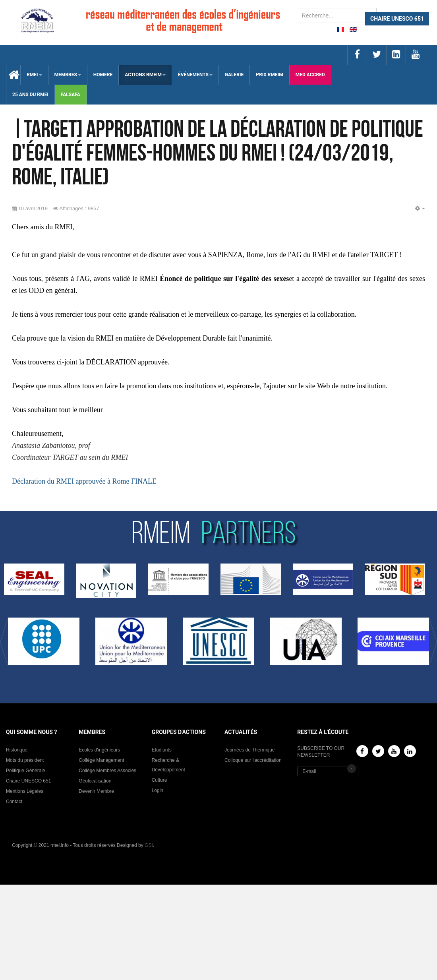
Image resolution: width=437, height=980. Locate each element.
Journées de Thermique (250, 750)
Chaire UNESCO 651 (28, 781)
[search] (337, 15)
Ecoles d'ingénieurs (99, 750)
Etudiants (162, 750)
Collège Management (101, 760)
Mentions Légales (25, 791)
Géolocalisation (95, 781)
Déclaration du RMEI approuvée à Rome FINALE (84, 481)
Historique (17, 750)
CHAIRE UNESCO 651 (397, 19)
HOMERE (103, 75)
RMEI (34, 75)
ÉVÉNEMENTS (195, 75)
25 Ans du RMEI (30, 95)
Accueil (13, 75)
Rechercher (297, 8)
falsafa (71, 95)
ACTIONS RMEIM (145, 75)
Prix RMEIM (270, 75)
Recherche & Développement (168, 765)
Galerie (234, 75)
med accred (310, 75)
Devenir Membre (96, 791)
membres (68, 75)
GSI (149, 845)
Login (158, 790)
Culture (160, 780)
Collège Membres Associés (107, 771)
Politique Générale (26, 771)
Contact (14, 802)
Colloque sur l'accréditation (253, 760)
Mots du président (25, 760)
